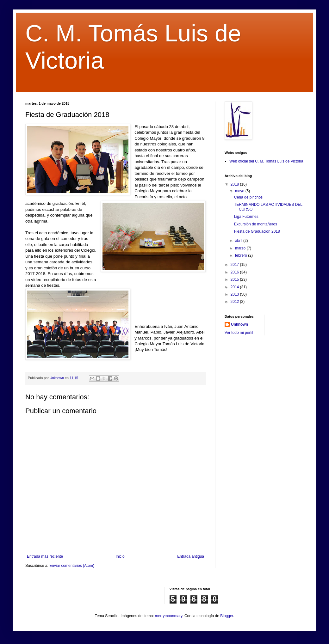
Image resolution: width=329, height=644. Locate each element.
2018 (235, 184)
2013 (235, 294)
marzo (241, 248)
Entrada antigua (191, 556)
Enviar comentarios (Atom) (72, 566)
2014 (235, 287)
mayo (240, 191)
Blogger (227, 616)
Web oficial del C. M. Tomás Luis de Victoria (266, 161)
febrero (242, 255)
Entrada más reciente (45, 556)
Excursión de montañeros (256, 224)
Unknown (239, 324)
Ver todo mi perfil (239, 333)
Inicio (120, 556)
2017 (235, 265)
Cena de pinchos (248, 197)
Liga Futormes (246, 217)
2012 (235, 302)
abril (239, 241)
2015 (235, 279)
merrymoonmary (169, 616)
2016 (235, 272)
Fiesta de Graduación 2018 (257, 231)
